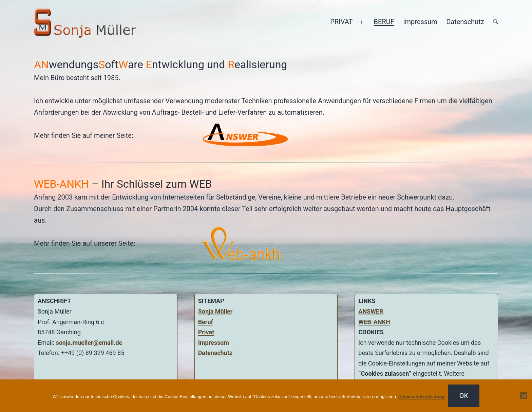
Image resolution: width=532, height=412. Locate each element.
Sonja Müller (215, 311)
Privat (206, 332)
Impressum (420, 22)
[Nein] (524, 396)
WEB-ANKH (374, 322)
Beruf (206, 322)
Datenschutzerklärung (422, 397)
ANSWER (371, 311)
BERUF (384, 22)
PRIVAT (341, 22)
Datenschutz (465, 22)
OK (464, 396)
